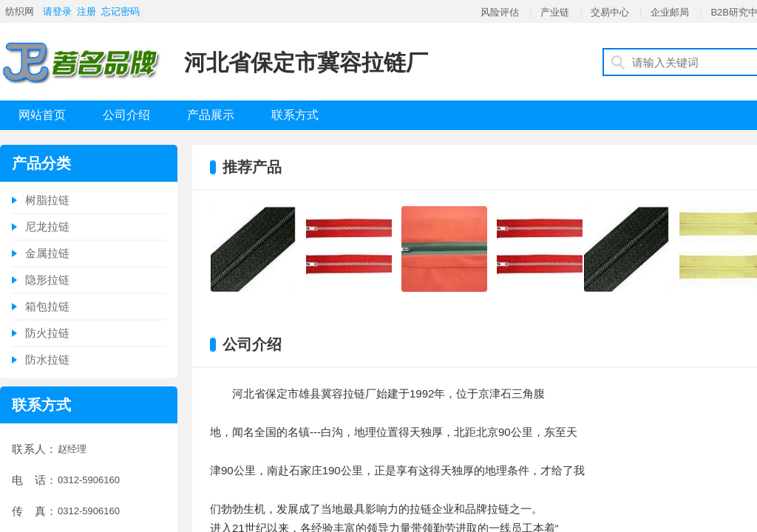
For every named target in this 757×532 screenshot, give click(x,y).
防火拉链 (47, 333)
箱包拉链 (47, 306)
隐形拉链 (47, 280)
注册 (86, 11)
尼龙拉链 (47, 226)
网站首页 (42, 115)
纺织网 (20, 11)
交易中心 (610, 12)
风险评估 (500, 12)
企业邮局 (670, 12)
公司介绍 (126, 115)
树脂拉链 (47, 200)
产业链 (555, 12)
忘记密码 (120, 11)
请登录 (57, 11)
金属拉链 (47, 253)
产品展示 (211, 115)
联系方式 (295, 115)
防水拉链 (47, 359)
